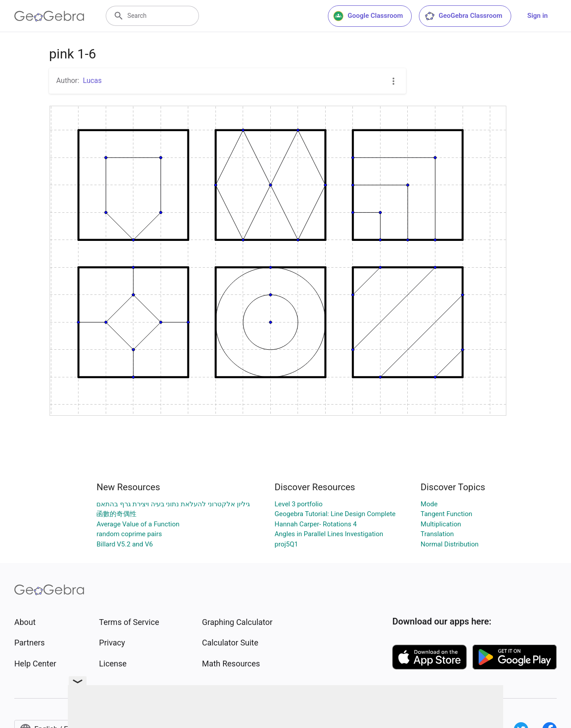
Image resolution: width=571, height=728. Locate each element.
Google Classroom (368, 16)
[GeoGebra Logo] (49, 16)
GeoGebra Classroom (463, 16)
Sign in (538, 16)
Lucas (92, 81)
